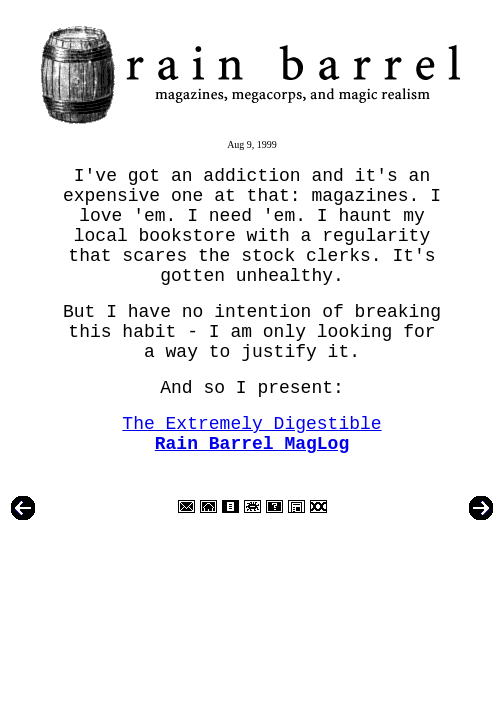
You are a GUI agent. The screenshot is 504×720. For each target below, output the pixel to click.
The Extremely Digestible (251, 424)
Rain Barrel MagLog (252, 444)
